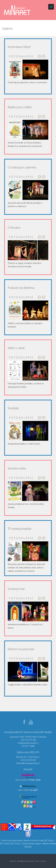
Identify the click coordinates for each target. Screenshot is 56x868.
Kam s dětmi (24, 790)
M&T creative (41, 861)
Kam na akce (21, 780)
